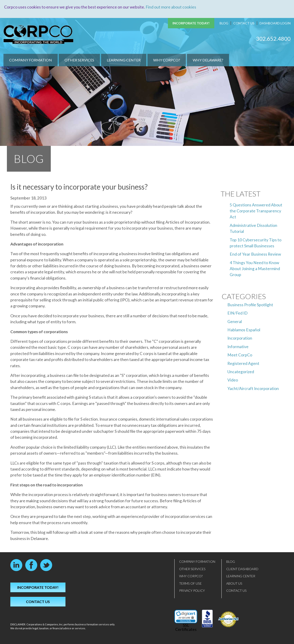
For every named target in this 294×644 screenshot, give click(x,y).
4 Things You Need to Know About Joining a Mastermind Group (255, 269)
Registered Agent (243, 363)
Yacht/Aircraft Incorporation (253, 388)
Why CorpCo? (167, 60)
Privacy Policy (192, 591)
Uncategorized (241, 372)
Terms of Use (190, 583)
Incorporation (240, 338)
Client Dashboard (242, 569)
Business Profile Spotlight (250, 305)
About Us (234, 583)
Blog (224, 23)
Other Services (79, 60)
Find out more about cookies (171, 7)
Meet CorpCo (240, 355)
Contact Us (244, 23)
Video (233, 380)
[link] (186, 617)
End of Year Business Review (255, 254)
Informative (238, 346)
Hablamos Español (244, 330)
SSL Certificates (186, 627)
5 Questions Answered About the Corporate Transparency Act (256, 211)
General (235, 321)
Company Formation (31, 60)
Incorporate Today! (191, 23)
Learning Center (124, 60)
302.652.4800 (273, 38)
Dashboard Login (275, 23)
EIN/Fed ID (237, 313)
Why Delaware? (208, 60)
